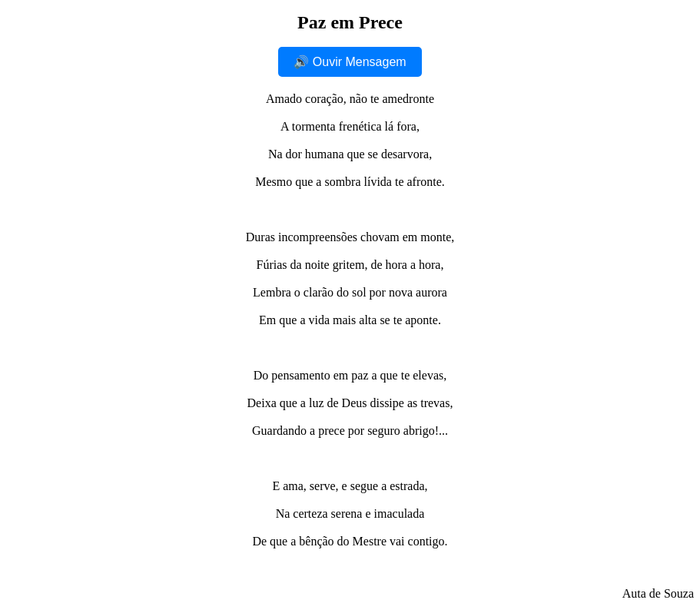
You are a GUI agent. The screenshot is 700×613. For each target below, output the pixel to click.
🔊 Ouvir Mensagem (350, 62)
